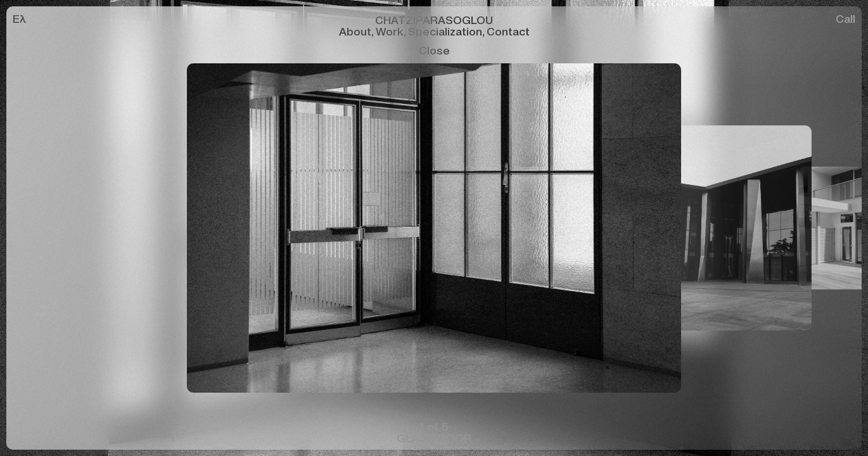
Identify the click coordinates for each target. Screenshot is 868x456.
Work (392, 31)
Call (846, 18)
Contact (508, 31)
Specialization (447, 31)
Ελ (20, 18)
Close (434, 50)
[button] (217, 228)
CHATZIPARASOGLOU (434, 19)
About (357, 31)
